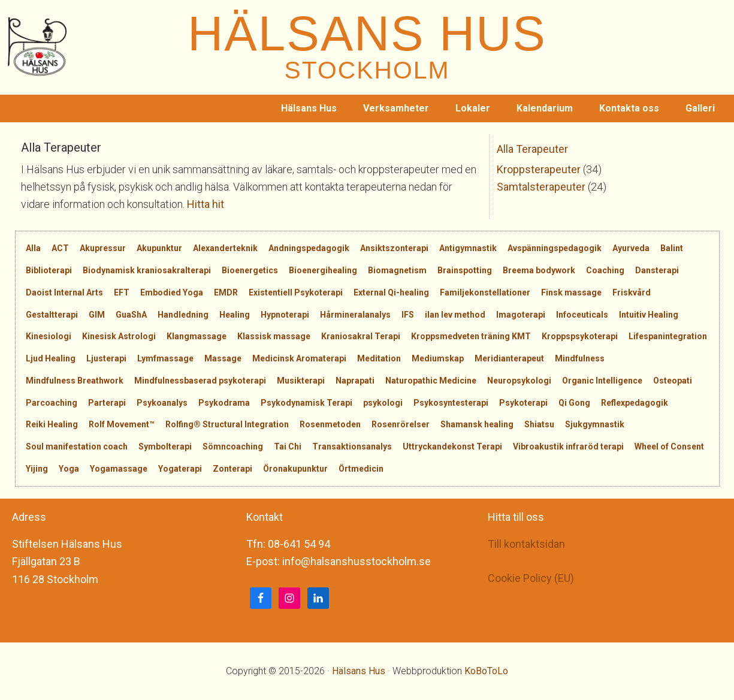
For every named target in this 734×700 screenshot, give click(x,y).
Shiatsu (539, 424)
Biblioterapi (49, 270)
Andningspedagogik (309, 248)
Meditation (379, 358)
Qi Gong (574, 403)
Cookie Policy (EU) (531, 578)
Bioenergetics (250, 270)
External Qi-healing (391, 292)
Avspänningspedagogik (555, 248)
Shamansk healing (477, 424)
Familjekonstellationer (485, 292)
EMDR (226, 292)
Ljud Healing (51, 358)
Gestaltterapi (52, 315)
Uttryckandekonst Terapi (452, 446)
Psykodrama (224, 403)
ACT (60, 248)
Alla (33, 248)
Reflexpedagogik (635, 403)
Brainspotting (465, 270)
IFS (408, 315)
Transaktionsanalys (352, 446)
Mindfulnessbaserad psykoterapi (200, 381)
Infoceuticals (582, 315)
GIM (97, 315)
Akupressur (103, 248)
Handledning (183, 315)
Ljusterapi (106, 358)
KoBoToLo (486, 671)
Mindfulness (580, 358)
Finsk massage (571, 292)
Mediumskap (438, 358)
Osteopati (673, 381)
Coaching (605, 270)
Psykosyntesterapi (451, 403)
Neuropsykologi (519, 381)
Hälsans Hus (359, 671)
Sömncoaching (233, 446)
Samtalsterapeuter (541, 187)
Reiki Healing (52, 424)
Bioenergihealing (323, 270)
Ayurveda (631, 248)
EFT (122, 292)
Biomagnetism (397, 270)
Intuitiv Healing (649, 315)
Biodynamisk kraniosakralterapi (147, 270)
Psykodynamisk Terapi (306, 403)
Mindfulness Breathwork (75, 381)
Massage (223, 358)
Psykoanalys (162, 403)
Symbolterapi (165, 446)
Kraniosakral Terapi (361, 336)
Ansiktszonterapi (394, 248)
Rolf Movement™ (122, 424)
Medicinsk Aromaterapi (299, 358)
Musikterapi (301, 381)
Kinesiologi (49, 336)
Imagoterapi (521, 315)
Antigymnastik (468, 248)
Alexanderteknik (225, 248)
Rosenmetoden (330, 424)
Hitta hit (206, 204)
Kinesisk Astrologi (119, 336)
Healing (235, 315)
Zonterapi (232, 469)
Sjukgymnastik (595, 424)
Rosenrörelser (401, 424)
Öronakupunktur (295, 469)
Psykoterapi (523, 403)
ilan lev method (455, 315)
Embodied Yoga (172, 292)
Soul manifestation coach (77, 446)
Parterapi (107, 403)
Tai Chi (288, 446)
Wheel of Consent (669, 446)
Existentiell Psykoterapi (296, 292)
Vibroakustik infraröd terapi (568, 446)
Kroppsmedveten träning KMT (471, 336)
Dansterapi (657, 270)
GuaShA (131, 315)
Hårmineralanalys (355, 315)
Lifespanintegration (668, 336)
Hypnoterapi (285, 315)
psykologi (383, 403)
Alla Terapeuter (532, 149)
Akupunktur (159, 248)
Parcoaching (52, 403)
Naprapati (355, 381)
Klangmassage (197, 336)
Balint (672, 248)
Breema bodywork (539, 270)
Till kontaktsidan (526, 544)
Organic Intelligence (602, 381)
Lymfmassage (165, 358)
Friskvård (632, 292)
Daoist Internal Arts (64, 292)
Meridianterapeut (509, 358)
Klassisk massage (274, 336)
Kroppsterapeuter (539, 169)
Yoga (69, 469)
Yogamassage (119, 469)
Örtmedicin (361, 469)
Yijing (37, 469)
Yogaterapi (180, 469)
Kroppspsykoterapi (580, 336)
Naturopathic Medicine (431, 381)
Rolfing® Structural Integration (227, 424)
